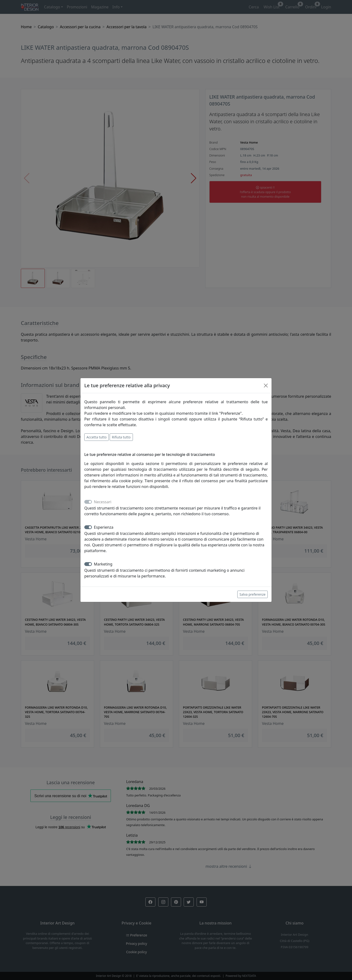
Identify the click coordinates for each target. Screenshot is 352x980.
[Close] (266, 386)
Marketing (103, 564)
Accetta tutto (97, 437)
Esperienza (104, 527)
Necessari (103, 502)
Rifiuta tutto (121, 437)
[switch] (88, 527)
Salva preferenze (253, 594)
